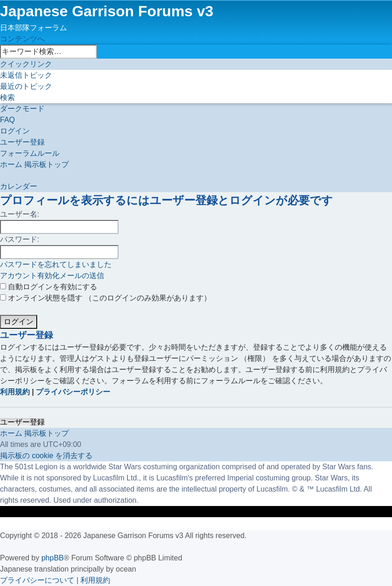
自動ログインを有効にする (49, 287)
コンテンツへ (22, 39)
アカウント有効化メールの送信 (52, 276)
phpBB (53, 558)
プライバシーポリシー (73, 392)
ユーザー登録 (22, 422)
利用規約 (15, 392)
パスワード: (20, 239)
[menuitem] (26, 75)
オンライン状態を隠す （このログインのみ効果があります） (106, 298)
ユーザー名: (20, 214)
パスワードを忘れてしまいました (56, 264)
